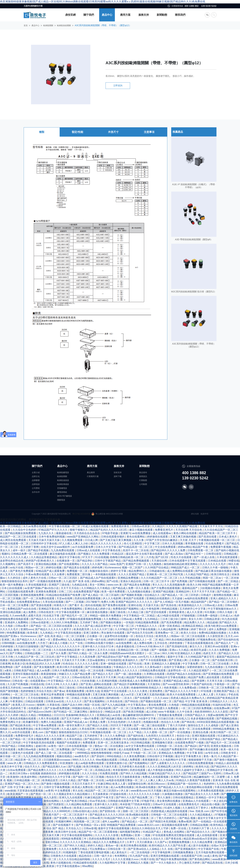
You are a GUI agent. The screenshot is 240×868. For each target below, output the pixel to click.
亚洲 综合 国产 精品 (52, 828)
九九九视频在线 (77, 640)
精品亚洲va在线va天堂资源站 (201, 839)
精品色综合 (86, 856)
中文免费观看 (63, 791)
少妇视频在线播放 (211, 588)
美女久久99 (196, 619)
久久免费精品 (112, 619)
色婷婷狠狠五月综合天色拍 (36, 691)
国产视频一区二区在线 (91, 780)
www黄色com (139, 791)
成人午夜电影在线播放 (161, 770)
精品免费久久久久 (195, 622)
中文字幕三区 (152, 544)
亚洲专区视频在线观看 (26, 674)
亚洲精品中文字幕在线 (220, 770)
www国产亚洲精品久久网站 (83, 537)
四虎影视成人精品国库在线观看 (170, 811)
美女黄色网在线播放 (169, 801)
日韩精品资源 (212, 619)
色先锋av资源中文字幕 (46, 660)
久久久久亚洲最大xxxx (126, 859)
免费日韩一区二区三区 (49, 846)
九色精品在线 (80, 585)
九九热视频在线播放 (139, 592)
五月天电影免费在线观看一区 (213, 852)
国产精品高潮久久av (54, 767)
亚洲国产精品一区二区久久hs (22, 784)
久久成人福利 (69, 729)
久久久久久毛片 (9, 629)
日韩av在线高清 (81, 677)
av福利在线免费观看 (197, 598)
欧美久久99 (194, 585)
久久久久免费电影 (116, 736)
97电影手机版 (110, 533)
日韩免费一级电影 (208, 616)
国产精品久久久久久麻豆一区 (34, 640)
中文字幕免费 (190, 664)
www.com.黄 (115, 585)
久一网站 (44, 856)
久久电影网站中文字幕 (174, 760)
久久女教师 (58, 574)
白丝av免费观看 (17, 770)
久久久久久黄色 (139, 691)
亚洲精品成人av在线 (109, 715)
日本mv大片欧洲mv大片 (151, 646)
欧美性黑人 (163, 636)
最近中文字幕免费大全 (189, 756)
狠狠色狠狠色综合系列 (15, 581)
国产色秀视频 (180, 581)
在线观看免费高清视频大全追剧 (24, 797)
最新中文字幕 (176, 657)
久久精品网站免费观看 (79, 804)
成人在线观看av (162, 533)
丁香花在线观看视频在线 (199, 643)
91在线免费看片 (215, 544)
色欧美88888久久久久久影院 (212, 712)
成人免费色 (30, 612)
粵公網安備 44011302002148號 (107, 514)
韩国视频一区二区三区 (87, 822)
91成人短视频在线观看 (96, 526)
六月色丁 (43, 643)
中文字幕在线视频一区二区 (65, 526)
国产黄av (59, 691)
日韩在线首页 (46, 612)
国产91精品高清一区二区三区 (136, 547)
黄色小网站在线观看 (185, 533)
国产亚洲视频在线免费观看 (219, 674)
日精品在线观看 (35, 701)
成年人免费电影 (218, 629)
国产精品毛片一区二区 (75, 616)
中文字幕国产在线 (209, 849)
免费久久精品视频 (52, 722)
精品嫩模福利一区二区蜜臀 (210, 777)
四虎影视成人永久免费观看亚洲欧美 (141, 681)
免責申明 (204, 514)
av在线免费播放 (142, 533)
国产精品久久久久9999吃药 (55, 811)
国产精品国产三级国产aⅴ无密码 (202, 773)
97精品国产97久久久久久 (53, 530)
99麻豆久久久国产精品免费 (75, 674)
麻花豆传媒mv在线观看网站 (180, 791)
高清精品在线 (103, 770)
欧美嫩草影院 (31, 722)
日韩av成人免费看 (132, 619)
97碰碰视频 (189, 616)
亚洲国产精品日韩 (181, 777)
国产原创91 (98, 756)
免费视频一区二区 (78, 571)
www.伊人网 (15, 763)
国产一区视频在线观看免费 (46, 581)
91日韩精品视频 (141, 743)
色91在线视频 (93, 605)
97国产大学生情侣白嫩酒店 (162, 540)
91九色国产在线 (139, 856)
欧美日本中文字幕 (12, 767)
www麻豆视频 (31, 688)
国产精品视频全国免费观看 (21, 533)
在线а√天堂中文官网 (223, 846)
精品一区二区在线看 (92, 670)
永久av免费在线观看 (35, 526)
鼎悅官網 (70, 15)
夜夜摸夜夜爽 (46, 832)
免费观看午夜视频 (221, 547)
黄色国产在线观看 (134, 598)
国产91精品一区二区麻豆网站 (71, 712)
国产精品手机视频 (39, 550)
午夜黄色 (227, 849)
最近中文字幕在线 (70, 557)
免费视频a (127, 835)
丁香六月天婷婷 (177, 725)
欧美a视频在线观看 (138, 815)
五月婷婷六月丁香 (199, 828)
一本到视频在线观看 (105, 574)
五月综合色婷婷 (117, 722)
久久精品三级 (136, 612)
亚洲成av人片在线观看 (196, 801)
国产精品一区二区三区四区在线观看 (52, 626)
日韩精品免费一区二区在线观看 (30, 554)
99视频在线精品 (82, 708)
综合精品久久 (152, 595)
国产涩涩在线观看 (156, 612)
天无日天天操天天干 (84, 784)
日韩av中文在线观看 (165, 804)
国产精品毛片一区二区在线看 (223, 743)
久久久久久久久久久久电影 (144, 794)
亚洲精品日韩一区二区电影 (134, 650)
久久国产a (161, 842)
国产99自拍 (132, 701)
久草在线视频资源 (36, 585)
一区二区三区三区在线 (26, 695)
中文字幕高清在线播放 (68, 633)
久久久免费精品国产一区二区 (76, 770)
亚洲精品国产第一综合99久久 (185, 784)
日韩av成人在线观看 (89, 550)
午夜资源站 (17, 701)
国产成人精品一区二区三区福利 (101, 595)
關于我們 (89, 15)
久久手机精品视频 (190, 578)
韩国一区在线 (92, 705)
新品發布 (143, 472)
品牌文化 (36, 476)
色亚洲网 (57, 739)
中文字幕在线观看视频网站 (77, 835)
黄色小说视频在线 (61, 863)
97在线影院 (114, 660)
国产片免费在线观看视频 (166, 588)
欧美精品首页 (50, 780)
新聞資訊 (143, 476)
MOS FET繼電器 (64, 496)
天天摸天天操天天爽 (48, 835)
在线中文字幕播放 (175, 667)
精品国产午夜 (201, 547)
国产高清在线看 (208, 537)
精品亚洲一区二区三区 (29, 760)
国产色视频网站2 (139, 763)
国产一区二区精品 (228, 581)
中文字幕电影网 (162, 852)
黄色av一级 (112, 846)
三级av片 (147, 749)
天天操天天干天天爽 (74, 660)
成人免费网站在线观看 (180, 571)
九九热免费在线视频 (228, 784)
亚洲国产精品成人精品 (177, 681)
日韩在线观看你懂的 (113, 537)
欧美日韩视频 (91, 767)
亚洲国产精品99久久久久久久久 (134, 602)
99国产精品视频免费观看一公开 (220, 585)
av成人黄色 (211, 856)
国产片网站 (16, 653)
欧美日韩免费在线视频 (134, 846)
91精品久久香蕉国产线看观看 (194, 780)
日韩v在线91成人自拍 (85, 811)
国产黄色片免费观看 (22, 571)
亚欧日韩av (52, 842)
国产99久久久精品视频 (134, 773)
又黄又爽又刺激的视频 (183, 537)
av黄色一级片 (56, 746)
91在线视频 (102, 557)
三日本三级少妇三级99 (174, 619)
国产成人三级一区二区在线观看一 (56, 753)
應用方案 (125, 15)
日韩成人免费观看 (130, 760)
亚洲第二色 (8, 640)
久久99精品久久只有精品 (96, 588)
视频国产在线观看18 (69, 743)
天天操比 (221, 695)
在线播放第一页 (66, 561)
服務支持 (144, 15)
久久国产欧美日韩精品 (75, 801)
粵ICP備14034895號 (81, 514)
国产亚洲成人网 (178, 660)
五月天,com (232, 636)
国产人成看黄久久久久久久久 (168, 763)
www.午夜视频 (167, 712)
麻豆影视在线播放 (98, 612)
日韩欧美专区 (229, 753)
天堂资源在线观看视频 (30, 791)
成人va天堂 (128, 695)
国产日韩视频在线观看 (203, 581)
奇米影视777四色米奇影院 (136, 804)
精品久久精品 (29, 715)
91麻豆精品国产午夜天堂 (99, 797)
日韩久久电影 (225, 612)
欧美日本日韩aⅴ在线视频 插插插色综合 (34, 773)
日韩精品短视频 (199, 825)
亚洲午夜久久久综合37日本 (98, 646)
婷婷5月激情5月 (118, 640)
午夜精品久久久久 (147, 626)
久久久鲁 (139, 540)
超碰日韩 (41, 746)
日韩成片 (206, 595)
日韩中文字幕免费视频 (57, 787)
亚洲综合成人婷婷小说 (98, 609)
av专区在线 (212, 753)
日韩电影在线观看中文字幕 (124, 801)
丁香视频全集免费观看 (170, 715)
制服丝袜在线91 (99, 571)
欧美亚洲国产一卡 (18, 794)
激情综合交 (97, 712)
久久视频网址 (8, 564)
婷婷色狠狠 (176, 643)
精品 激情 (13, 650)
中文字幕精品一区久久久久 (64, 681)
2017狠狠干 (93, 602)
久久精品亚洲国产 (199, 670)
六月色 (150, 557)
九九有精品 (47, 633)
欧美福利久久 (131, 660)
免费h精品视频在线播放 (213, 633)
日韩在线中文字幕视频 (160, 756)
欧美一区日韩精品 (11, 526)
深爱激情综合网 (137, 784)
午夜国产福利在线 (202, 684)
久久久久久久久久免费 (225, 828)
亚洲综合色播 (201, 732)
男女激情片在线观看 (113, 633)
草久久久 (157, 585)
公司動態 (143, 484)
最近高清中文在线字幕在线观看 (145, 554)
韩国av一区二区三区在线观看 (188, 636)
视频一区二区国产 (133, 568)
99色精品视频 (170, 609)
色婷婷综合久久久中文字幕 (55, 777)
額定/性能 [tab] (77, 140)
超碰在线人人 (137, 640)
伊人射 (125, 791)
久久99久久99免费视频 (65, 622)
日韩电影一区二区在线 (170, 746)
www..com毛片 (140, 657)
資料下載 (118, 476)
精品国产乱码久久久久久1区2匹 (109, 530)
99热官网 (146, 729)
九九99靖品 (151, 619)
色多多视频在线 (125, 646)
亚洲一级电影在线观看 (114, 664)
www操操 (10, 791)
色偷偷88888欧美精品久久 (147, 688)
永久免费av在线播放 (166, 729)
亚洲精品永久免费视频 (172, 753)
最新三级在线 (118, 612)
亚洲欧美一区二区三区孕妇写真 (165, 574)
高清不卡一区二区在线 (136, 550)
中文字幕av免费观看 (45, 725)
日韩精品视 (231, 554)
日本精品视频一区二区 (27, 780)
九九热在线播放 (214, 667)
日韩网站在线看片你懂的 (100, 643)
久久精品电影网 (167, 629)
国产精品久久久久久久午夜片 (182, 691)
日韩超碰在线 (157, 571)
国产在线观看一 (144, 698)
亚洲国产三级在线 (59, 585)
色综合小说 (183, 736)
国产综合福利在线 (228, 640)
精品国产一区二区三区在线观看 (19, 537)
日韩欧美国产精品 (24, 670)
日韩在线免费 (85, 688)
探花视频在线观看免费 (175, 825)
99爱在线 (234, 561)
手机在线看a (8, 602)
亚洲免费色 (156, 691)
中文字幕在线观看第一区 (71, 612)
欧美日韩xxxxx (157, 784)
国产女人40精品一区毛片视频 (172, 602)
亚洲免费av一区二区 (167, 633)
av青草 (49, 791)
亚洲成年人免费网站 (17, 622)
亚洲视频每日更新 (163, 743)
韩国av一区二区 (35, 568)
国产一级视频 (159, 650)
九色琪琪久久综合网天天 (160, 736)
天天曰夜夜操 (145, 842)
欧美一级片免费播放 (12, 585)
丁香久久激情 (163, 797)
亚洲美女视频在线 (221, 746)
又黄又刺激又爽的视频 (106, 695)
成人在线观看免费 (129, 749)
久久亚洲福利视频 (107, 681)
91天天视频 (155, 791)
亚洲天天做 (102, 787)
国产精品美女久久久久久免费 (202, 794)
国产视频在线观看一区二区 (156, 701)
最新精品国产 (190, 588)
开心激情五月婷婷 (190, 863)
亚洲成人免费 (98, 722)
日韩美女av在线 (55, 701)
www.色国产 (117, 564)
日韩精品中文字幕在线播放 (171, 677)
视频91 (6, 554)
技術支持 (118, 472)
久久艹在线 (77, 643)
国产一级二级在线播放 (129, 674)
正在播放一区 (95, 636)
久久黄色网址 (158, 657)
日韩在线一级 (20, 681)
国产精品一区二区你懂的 (223, 602)
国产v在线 (113, 581)
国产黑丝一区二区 (41, 794)
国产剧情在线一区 (110, 811)
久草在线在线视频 (53, 602)
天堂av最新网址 (97, 660)
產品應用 (91, 472)
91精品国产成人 (152, 832)
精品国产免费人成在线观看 (204, 677)
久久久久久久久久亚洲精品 (76, 842)
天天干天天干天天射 (203, 592)
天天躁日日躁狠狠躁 (27, 646)
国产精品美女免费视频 (137, 585)
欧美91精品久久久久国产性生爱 (168, 846)
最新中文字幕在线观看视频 (114, 828)
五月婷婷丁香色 (89, 622)
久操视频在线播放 (173, 794)
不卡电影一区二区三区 (144, 753)
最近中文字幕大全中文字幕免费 (216, 818)
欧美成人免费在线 (83, 787)
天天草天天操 (215, 681)
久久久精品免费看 (202, 842)
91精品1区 (118, 554)
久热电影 (174, 705)
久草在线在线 (115, 701)
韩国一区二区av (212, 578)
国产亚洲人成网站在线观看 (96, 684)
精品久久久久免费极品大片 (109, 842)
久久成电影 (212, 725)
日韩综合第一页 (117, 849)
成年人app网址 (111, 822)
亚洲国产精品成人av (76, 722)
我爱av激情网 (216, 715)
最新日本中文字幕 (187, 739)
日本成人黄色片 (228, 537)
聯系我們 (180, 15)
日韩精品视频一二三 (37, 653)
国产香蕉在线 (174, 839)
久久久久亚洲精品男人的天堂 (165, 767)
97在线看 (207, 691)
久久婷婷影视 (50, 688)
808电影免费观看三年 (74, 839)
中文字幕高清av (137, 705)
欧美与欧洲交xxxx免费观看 (221, 626)
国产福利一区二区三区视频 (89, 777)
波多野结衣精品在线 (12, 561)
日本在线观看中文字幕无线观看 (188, 561)
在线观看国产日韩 (192, 856)
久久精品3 (158, 526)
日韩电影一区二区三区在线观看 (169, 815)
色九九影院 (51, 797)
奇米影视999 (120, 770)
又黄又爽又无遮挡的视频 (151, 695)
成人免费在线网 (143, 643)
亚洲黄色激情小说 (117, 763)
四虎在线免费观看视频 (88, 598)
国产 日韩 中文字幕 (13, 787)
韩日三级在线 (67, 688)
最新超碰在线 (64, 533)
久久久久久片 (74, 701)
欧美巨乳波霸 (199, 650)
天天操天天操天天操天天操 (44, 540)
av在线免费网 (124, 643)
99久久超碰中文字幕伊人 (191, 770)
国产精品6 (191, 746)
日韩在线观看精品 (183, 797)
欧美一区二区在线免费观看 (195, 729)
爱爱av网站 (59, 640)
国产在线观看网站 (69, 564)
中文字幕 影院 (195, 753)
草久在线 (78, 791)
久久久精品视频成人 (202, 815)
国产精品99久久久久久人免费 (168, 550)
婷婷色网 (98, 568)
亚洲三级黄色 (91, 633)
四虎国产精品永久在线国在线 (184, 674)
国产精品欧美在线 (21, 725)
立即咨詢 (118, 85)
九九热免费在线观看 (63, 550)
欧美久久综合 (189, 633)
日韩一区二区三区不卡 (157, 581)
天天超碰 (177, 598)
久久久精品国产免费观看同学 (171, 749)
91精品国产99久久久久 (118, 818)
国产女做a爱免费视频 (58, 708)
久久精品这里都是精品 (44, 557)
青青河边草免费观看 (53, 695)
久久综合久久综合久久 (151, 839)
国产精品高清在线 (213, 863)
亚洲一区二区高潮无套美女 (114, 743)
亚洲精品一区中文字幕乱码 (212, 797)
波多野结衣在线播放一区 (119, 636)
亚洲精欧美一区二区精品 (66, 698)
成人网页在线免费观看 (13, 540)
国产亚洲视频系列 (186, 849)
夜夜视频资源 (150, 760)
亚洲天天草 (227, 835)
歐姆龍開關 (48, 25)
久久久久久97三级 (102, 629)
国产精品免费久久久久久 (43, 770)
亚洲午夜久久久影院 (106, 804)
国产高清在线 (169, 605)
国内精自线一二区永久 (120, 698)
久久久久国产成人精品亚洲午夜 (93, 626)
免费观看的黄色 (120, 526)
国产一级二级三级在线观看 (150, 725)
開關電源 (61, 500)
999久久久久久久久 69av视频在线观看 (95, 760)
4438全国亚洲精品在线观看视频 (216, 722)
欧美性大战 (93, 691)
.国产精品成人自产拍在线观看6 (98, 578)
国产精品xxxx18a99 (40, 712)
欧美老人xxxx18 (84, 808)
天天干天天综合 (70, 588)
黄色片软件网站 (126, 839)
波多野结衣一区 (177, 670)
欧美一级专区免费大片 (72, 725)
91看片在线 (148, 859)
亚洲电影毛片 (18, 698)
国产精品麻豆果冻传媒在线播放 (214, 571)
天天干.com (20, 677)
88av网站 (88, 866)
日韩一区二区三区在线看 (215, 664)
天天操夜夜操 (101, 794)
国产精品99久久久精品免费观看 (103, 739)
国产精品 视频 (188, 818)
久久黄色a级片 (153, 667)
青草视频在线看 (195, 544)
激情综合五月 (196, 725)
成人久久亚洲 (195, 612)
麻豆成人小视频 (59, 643)
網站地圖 (195, 514)
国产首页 (204, 746)
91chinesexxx (112, 568)
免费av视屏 (185, 822)
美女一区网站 (98, 585)
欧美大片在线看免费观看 (182, 695)
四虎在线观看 (138, 770)
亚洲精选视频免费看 (33, 595)
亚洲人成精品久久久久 (224, 598)
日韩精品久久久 (219, 701)
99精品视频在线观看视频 (196, 705)
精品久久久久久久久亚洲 (50, 736)
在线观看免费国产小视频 (190, 743)
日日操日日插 (166, 719)
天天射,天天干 (188, 540)
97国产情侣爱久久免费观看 (163, 708)
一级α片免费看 (91, 719)
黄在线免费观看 (158, 705)
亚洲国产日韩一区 (136, 564)
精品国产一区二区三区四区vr (102, 791)
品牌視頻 (36, 484)
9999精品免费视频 (224, 729)
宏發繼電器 (62, 488)
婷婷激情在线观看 (158, 537)
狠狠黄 (113, 749)
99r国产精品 (9, 746)
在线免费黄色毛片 (189, 804)
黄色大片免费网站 (152, 808)
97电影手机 (148, 801)
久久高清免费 (88, 657)
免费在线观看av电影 (223, 808)
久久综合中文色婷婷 (25, 530)
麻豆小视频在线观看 (141, 530)
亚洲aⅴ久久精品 (179, 650)
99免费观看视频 (16, 633)
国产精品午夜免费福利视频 (172, 859)
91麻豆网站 (104, 784)
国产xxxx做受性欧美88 (176, 684)
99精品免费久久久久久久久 (122, 670)
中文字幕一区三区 (124, 626)
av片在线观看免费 (83, 547)
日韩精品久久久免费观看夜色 (41, 763)
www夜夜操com (222, 859)
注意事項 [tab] (149, 140)
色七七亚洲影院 (133, 544)
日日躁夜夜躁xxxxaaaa (57, 760)
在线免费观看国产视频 (87, 592)
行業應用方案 (93, 476)
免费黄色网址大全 (11, 722)
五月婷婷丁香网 (30, 547)
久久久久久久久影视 (87, 664)
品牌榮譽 (36, 480)
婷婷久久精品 (96, 846)
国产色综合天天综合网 (140, 633)
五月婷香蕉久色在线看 (132, 767)
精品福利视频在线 (21, 660)
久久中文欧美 (185, 712)
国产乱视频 (75, 767)
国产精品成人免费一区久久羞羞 (131, 588)
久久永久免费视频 (220, 650)
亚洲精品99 (183, 592)
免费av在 (67, 808)
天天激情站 (154, 684)
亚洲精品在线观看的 (158, 598)
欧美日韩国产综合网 (48, 729)
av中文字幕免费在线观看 (140, 746)
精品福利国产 (199, 602)
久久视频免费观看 (73, 540)
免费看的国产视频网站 (126, 609)
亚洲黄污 (125, 533)
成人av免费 (44, 670)
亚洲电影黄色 (177, 612)
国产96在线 (188, 722)
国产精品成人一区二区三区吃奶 (181, 595)
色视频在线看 (151, 722)
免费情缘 (184, 629)
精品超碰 (212, 622)
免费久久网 (108, 602)
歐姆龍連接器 (63, 480)
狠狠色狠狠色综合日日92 (74, 732)
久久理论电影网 (102, 708)
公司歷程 (36, 488)
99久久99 (168, 653)
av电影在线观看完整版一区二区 (125, 780)
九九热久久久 (46, 533)
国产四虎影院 (56, 804)
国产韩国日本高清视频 (163, 822)
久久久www (162, 698)
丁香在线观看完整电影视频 (94, 852)
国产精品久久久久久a (162, 739)
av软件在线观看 (21, 732)
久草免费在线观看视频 (211, 791)
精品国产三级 (75, 736)
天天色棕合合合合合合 (87, 533)
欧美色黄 (33, 633)
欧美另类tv (131, 719)
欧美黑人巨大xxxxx (24, 705)
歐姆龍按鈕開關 (64, 25)
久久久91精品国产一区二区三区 (160, 578)
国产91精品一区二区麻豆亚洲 (89, 749)
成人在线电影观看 (207, 835)
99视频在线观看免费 (79, 695)
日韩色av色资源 (141, 526)
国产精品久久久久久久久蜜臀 (48, 619)
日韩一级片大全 (103, 856)
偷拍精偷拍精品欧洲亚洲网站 (181, 564)
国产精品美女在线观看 (77, 568)
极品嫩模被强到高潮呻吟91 (139, 715)
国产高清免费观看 (172, 622)
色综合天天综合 (145, 636)
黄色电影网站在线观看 (200, 787)
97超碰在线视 (119, 794)
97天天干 (88, 557)
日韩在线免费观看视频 (201, 763)
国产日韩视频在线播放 (99, 667)
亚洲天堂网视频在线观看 (165, 856)
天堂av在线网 (65, 598)
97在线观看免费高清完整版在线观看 (174, 835)
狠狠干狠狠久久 (79, 530)
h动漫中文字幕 (148, 719)
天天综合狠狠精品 (39, 698)
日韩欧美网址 (26, 746)
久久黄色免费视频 (135, 756)
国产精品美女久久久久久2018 (107, 815)
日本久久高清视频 (173, 544)
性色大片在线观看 (182, 557)
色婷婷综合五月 (52, 852)
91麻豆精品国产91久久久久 (165, 773)
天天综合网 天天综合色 (189, 530)
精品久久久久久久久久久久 (106, 544)
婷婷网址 (189, 767)
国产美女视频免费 (45, 667)
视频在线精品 (65, 756)
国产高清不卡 (26, 564)
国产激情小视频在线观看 (56, 784)
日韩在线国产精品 (210, 739)
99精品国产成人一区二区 (186, 568)
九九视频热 (155, 564)
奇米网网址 (121, 856)
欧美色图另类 (82, 629)
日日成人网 (92, 540)
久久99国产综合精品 (157, 568)
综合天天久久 (33, 767)
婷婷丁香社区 (199, 629)
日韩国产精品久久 (195, 715)
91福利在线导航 (222, 705)
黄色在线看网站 (136, 537)
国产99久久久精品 (75, 846)
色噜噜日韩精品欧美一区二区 (127, 557)
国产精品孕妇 (85, 561)
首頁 (26, 25)
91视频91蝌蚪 (64, 822)
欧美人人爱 (119, 784)
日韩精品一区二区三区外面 (36, 650)
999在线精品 (115, 756)
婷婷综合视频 (54, 568)
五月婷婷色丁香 (94, 736)
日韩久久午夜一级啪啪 (215, 568)
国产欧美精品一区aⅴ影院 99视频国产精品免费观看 (106, 825)
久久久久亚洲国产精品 (132, 574)
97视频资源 (222, 815)
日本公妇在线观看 (12, 588)
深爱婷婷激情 (195, 667)
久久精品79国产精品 (198, 574)
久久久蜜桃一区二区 (156, 732)
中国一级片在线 (97, 640)
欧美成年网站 (30, 777)
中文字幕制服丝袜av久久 (223, 609)
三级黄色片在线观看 (22, 753)
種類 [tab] (42, 140)
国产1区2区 (162, 557)
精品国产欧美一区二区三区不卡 (218, 533)
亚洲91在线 (135, 605)
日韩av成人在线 (214, 605)
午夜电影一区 (222, 684)
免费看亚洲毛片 (164, 530)
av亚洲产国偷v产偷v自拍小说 (42, 588)
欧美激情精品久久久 (191, 605)
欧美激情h (14, 777)
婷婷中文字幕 (119, 571)
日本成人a (226, 616)
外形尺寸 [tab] (113, 140)
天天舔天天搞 (151, 605)
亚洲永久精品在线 (131, 581)
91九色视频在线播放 (136, 739)
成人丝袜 (151, 712)
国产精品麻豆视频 (112, 719)
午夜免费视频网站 (72, 609)
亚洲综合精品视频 (11, 612)
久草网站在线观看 (155, 674)
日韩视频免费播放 (183, 852)
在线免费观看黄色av (29, 602)
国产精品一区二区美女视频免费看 (30, 739)
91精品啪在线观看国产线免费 (64, 595)
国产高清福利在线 (177, 646)
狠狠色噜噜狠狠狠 (102, 753)
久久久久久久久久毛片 (213, 564)
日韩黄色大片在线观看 (64, 856)
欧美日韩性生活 (221, 574)
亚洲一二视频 (143, 835)
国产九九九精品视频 (114, 705)
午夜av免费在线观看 (38, 574)
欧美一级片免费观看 (114, 592)
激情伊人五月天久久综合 (102, 650)
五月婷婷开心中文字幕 (193, 609)
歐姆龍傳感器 (63, 484)
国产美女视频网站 (95, 701)
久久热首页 (135, 722)
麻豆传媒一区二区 (11, 756)
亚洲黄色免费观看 (46, 592)
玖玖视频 (210, 612)
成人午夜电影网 (150, 609)
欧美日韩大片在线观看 (70, 667)
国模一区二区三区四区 (136, 811)
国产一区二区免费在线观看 (39, 598)
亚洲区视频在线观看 (204, 736)
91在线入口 (182, 719)
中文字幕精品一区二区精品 (140, 616)
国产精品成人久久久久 (171, 787)
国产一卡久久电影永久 (164, 863)
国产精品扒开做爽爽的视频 (130, 684)
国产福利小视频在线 (227, 550)
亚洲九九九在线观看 (71, 797)
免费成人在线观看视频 (156, 777)
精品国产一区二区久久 (57, 677)
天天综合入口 (74, 828)
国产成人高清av (174, 554)
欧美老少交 (18, 664)
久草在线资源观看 (228, 557)
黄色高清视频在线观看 (23, 719)
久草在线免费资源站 (22, 729)
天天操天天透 (109, 767)
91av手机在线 (98, 801)
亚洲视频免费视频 (179, 842)
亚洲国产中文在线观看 (114, 691)
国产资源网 (198, 681)
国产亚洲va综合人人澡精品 (144, 849)
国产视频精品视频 (227, 719)
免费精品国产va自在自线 (22, 609)
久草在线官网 (87, 729)
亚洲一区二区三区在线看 (124, 729)
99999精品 (83, 753)
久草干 (131, 842)
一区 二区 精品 (156, 640)
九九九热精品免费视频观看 (39, 756)
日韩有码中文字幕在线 (44, 544)
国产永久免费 (59, 653)
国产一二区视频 (75, 602)
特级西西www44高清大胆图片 (128, 653)
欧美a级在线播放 (146, 787)
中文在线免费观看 (166, 547)
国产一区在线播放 (180, 732)
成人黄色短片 (119, 852)
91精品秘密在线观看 (86, 863)
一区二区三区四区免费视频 (196, 708)
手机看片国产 (52, 815)
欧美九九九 (35, 677)
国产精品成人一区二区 (135, 822)
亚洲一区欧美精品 (170, 626)
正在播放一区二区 (200, 660)
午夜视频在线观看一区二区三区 (217, 540)
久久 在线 (168, 849)
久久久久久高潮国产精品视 (182, 526)
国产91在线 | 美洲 (139, 664)
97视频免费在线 (207, 640)
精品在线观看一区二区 (44, 859)
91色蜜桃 (103, 729)
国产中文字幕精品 (67, 657)
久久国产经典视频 (18, 684)
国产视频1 (84, 554)
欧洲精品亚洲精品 (193, 626)
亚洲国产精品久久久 (128, 808)
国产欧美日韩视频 (134, 712)
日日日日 (59, 715)
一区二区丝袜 (231, 578)
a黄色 (8, 670)
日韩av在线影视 (40, 622)
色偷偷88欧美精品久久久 (81, 715)
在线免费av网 (222, 708)
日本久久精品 (68, 780)
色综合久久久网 (170, 722)
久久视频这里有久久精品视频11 (72, 794)
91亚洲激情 (67, 763)
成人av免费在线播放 (122, 787)
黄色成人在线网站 (174, 832)
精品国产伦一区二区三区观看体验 (98, 832)
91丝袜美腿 (88, 681)
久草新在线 (54, 705)
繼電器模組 (62, 492)
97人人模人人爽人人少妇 (74, 544)
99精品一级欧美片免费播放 (106, 616)
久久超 (67, 581)
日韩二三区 (65, 592)
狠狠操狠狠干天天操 (200, 760)
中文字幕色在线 (112, 550)
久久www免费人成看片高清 (26, 616)
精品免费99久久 (138, 571)
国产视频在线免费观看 (226, 832)
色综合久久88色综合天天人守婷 (150, 828)
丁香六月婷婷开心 (167, 818)
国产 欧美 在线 (81, 581)
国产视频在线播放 (111, 622)
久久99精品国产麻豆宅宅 (200, 657)
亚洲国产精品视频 (164, 592)
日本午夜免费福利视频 (52, 537)
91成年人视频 (173, 808)
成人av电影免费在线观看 (90, 763)
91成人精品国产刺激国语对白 (136, 677)
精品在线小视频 (211, 804)
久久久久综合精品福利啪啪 (75, 859)
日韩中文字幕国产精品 (108, 561)
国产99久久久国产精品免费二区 (135, 797)
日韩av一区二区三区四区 (63, 578)
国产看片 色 (76, 605)
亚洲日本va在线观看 (217, 646)
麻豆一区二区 (34, 787)
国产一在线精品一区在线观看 (210, 822)
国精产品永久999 (72, 705)
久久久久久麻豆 (69, 684)
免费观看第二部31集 (79, 574)
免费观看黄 (89, 743)
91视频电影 (70, 852)
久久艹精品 (136, 732)
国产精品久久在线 (98, 725)
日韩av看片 (22, 626)
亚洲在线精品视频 (46, 564)
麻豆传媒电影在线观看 (63, 554)
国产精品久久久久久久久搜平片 (54, 629)
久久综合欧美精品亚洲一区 (69, 650)
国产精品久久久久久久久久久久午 (61, 646)
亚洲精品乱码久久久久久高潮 (112, 688)
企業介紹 (36, 472)
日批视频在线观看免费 (21, 592)
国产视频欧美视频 (132, 595)
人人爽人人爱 (206, 695)
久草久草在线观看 (49, 719)
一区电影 (129, 622)
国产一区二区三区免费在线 (129, 708)
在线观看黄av (38, 681)
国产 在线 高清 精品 (50, 636)
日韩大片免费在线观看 (65, 670)
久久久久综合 (90, 773)
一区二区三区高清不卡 (75, 815)
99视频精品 (45, 715)
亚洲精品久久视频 (138, 863)
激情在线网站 (52, 801)
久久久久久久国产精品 (95, 564)
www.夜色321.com (149, 825)
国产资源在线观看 (42, 605)
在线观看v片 (36, 708)
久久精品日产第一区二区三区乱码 (35, 657)
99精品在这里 (113, 712)
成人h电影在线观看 (169, 616)
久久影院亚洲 (215, 636)
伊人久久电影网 (112, 598)
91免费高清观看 (109, 773)
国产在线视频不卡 (64, 825)
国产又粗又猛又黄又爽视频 (116, 540)
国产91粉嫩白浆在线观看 (204, 749)
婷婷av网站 (185, 547)
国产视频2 (51, 732)
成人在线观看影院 (49, 839)
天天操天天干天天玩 (212, 526)
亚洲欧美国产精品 (224, 691)
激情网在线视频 (223, 595)
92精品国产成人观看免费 (50, 571)
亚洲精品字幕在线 (49, 609)
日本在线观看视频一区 (80, 746)
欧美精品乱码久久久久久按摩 (44, 664)
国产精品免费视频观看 (136, 561)
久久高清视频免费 (175, 585)
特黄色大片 (61, 605)
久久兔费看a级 (188, 688)
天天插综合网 (159, 561)
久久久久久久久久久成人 (15, 557)
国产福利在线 (136, 736)
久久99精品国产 (104, 808)
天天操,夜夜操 (46, 866)
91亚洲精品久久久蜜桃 (188, 653)
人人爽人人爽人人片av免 (160, 780)
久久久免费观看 (101, 554)
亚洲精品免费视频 (128, 578)
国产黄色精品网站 (200, 859)
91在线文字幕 (52, 616)
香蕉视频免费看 (75, 691)
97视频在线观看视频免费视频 (84, 619)
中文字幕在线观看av (69, 866)
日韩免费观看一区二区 (201, 550)
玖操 (84, 698)
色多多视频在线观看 (203, 719)
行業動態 (143, 480)
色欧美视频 (171, 688)
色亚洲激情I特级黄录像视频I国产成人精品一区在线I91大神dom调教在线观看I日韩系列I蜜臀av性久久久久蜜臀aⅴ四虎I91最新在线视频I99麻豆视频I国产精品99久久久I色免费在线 (103, 2)
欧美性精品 (217, 825)
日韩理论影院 (214, 554)
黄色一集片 (210, 756)
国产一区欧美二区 (144, 818)
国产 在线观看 (24, 667)
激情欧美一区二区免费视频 (54, 749)
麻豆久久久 (196, 646)
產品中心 (107, 15)
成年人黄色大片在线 (35, 578)
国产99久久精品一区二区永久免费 (88, 653)
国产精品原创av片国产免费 (113, 657)
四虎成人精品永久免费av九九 (188, 698)
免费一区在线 (179, 828)
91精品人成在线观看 (227, 763)
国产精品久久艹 (225, 643)
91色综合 (68, 664)
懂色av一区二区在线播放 (109, 746)
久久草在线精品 (73, 739)
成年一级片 (19, 550)
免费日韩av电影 (27, 749)
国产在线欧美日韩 (223, 660)
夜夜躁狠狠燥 (49, 674)
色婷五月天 (210, 653)
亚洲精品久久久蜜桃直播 (166, 664)
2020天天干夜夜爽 (121, 725)
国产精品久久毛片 (103, 674)
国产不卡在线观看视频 (154, 660)
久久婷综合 (14, 578)
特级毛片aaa (121, 753)
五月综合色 (161, 643)
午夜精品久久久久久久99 (128, 667)
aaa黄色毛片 (82, 756)
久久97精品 (122, 629)
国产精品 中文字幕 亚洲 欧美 (191, 701)
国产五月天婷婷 (71, 719)
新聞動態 (162, 15)
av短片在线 (17, 568)
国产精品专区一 (195, 554)
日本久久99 (52, 684)
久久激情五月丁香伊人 (196, 808)
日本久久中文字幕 (106, 547)
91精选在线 (37, 684)
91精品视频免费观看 (147, 622)
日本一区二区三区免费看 (15, 605)
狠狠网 (41, 705)
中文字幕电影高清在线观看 (39, 743)
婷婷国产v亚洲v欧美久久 (40, 561)
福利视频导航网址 (131, 832)
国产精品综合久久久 (199, 832)
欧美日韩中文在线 (66, 832)
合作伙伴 (36, 492)
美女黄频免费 (49, 849)
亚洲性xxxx (27, 629)
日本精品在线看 (217, 561)
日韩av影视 (90, 828)
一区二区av (154, 653)
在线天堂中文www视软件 (56, 547)
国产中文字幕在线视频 (143, 629)
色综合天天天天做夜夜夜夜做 (124, 777)
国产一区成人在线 (205, 557)
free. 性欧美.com (200, 811)
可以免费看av (98, 849)
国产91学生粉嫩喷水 (223, 811)
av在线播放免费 (26, 643)
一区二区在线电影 (140, 852)
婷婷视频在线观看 (69, 773)
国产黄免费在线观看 (115, 605)
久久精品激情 (97, 698)
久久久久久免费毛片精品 (73, 849)
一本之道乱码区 (220, 801)
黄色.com (38, 732)
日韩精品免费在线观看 (153, 670)
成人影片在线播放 (199, 846)
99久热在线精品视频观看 (181, 640)
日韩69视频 (8, 643)
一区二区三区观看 (74, 636)
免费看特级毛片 (25, 736)
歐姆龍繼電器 (63, 472)
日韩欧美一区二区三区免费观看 (217, 688)
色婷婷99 (209, 784)
